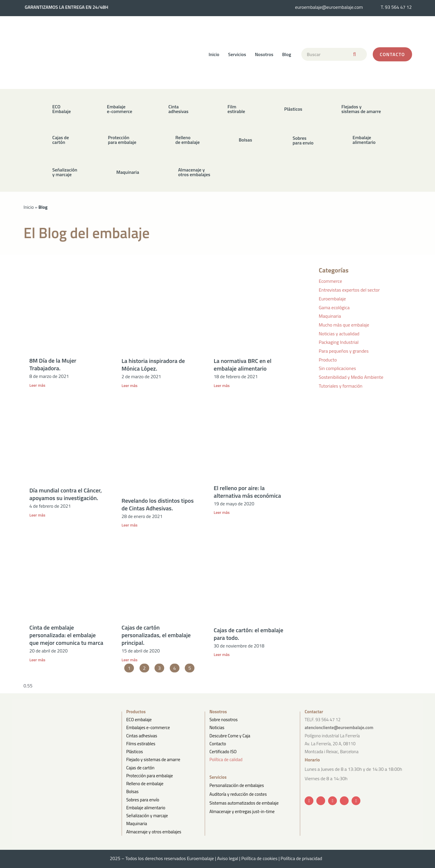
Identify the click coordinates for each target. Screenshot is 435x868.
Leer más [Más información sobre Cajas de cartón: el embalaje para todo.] (222, 654)
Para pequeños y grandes (344, 351)
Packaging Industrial (339, 342)
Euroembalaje (332, 299)
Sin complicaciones (337, 368)
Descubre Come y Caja (230, 736)
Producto (328, 360)
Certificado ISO (223, 752)
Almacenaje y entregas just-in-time (242, 809)
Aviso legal (228, 858)
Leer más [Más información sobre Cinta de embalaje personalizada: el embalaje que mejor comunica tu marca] (37, 660)
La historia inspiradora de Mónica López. (153, 365)
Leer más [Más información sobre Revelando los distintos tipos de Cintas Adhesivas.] (130, 525)
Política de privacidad (303, 858)
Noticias (217, 727)
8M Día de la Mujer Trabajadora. (53, 364)
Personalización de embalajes (237, 785)
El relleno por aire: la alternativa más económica (247, 492)
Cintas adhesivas (142, 736)
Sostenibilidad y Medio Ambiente (351, 377)
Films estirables (141, 744)
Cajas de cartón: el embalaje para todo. (249, 634)
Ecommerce (330, 281)
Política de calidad (226, 759)
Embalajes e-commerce (148, 727)
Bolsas (132, 792)
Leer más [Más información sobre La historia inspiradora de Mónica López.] (130, 385)
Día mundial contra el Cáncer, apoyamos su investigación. (66, 494)
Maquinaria (330, 316)
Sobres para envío (143, 800)
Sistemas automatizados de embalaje (244, 801)
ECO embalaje (139, 720)
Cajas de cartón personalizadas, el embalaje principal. (156, 635)
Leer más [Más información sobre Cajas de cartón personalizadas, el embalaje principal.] (130, 660)
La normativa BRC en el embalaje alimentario (243, 365)
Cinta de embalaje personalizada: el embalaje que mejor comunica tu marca (66, 635)
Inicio (214, 54)
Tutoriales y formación (341, 386)
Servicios (237, 54)
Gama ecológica (334, 307)
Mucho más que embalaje (344, 325)
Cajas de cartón (140, 768)
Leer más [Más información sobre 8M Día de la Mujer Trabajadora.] (37, 385)
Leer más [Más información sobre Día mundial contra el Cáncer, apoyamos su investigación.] (37, 515)
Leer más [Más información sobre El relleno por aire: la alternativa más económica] (222, 512)
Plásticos (135, 752)
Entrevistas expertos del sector (349, 290)
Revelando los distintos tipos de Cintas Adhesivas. (158, 504)
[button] (168, 109)
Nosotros (264, 54)
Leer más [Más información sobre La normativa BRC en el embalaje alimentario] (222, 385)
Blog (287, 54)
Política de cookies (259, 858)
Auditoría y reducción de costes (238, 793)
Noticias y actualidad (339, 334)
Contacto (218, 744)
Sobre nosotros (224, 720)
